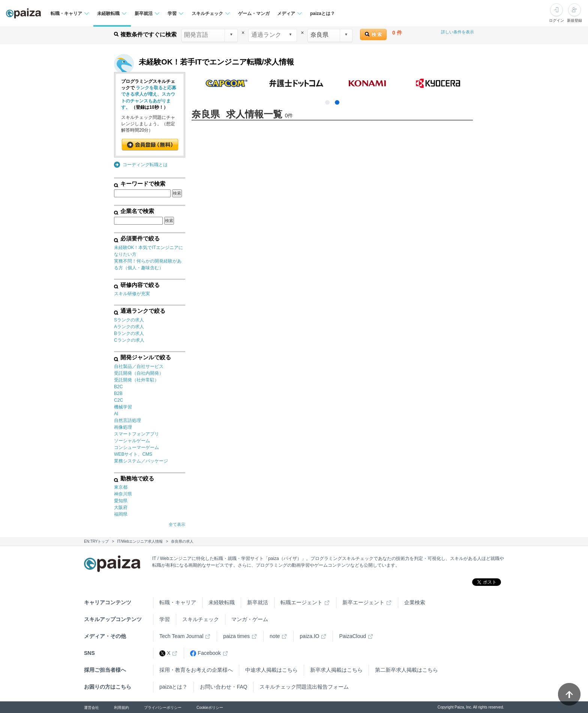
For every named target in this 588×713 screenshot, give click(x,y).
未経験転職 (222, 602)
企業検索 (415, 602)
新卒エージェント (363, 602)
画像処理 (123, 427)
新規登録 (574, 20)
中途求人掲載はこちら (271, 670)
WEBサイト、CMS (133, 454)
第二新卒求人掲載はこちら (406, 670)
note (275, 636)
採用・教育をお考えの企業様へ (196, 670)
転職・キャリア (178, 602)
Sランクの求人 (129, 320)
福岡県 (121, 514)
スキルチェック (201, 619)
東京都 (121, 487)
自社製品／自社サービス (139, 366)
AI (116, 414)
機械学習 (123, 407)
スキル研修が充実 (132, 294)
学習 (165, 619)
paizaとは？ (322, 14)
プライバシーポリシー (163, 708)
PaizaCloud (352, 636)
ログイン (556, 20)
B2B (118, 393)
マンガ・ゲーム (250, 619)
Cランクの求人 (129, 340)
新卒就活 (258, 602)
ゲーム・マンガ (254, 14)
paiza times (236, 636)
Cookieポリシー (210, 708)
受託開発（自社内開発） (139, 373)
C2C (118, 400)
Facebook (205, 653)
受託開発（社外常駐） (136, 380)
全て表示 (177, 524)
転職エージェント (301, 602)
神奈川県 (123, 494)
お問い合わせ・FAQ (223, 687)
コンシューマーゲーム (136, 447)
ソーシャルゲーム (132, 441)
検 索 (373, 34)
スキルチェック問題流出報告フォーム (304, 687)
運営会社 (91, 708)
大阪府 (121, 507)
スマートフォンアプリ (136, 434)
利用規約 (121, 708)
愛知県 (121, 501)
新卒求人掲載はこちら (336, 670)
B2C (118, 387)
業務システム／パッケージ (141, 461)
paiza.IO (309, 636)
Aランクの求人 (129, 327)
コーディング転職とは (145, 165)
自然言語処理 (127, 420)
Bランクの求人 (129, 333)
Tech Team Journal (181, 636)
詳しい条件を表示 (457, 32)
